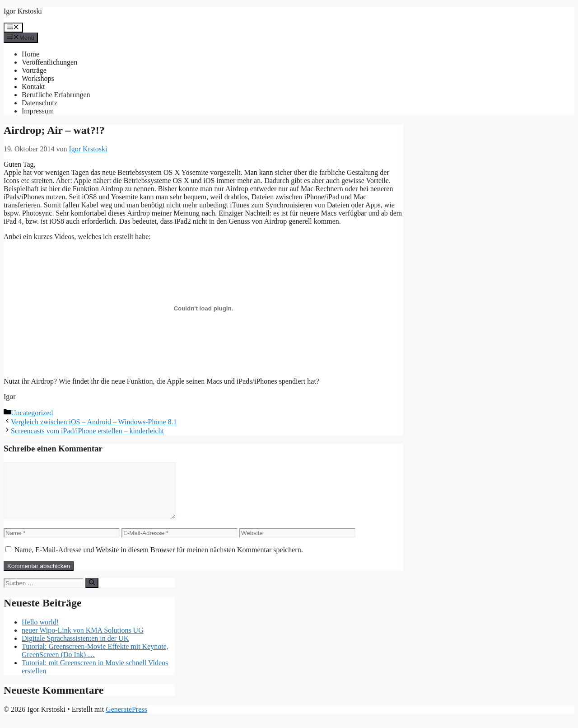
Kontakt (33, 87)
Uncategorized (32, 413)
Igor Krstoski (23, 11)
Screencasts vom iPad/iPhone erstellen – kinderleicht (87, 431)
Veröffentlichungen (49, 62)
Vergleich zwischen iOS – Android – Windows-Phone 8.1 (94, 422)
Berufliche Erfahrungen (56, 95)
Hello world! (40, 633)
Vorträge (34, 70)
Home (30, 54)
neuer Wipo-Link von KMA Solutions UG (83, 641)
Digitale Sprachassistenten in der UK (75, 649)
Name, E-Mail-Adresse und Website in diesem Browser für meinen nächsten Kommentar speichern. (159, 561)
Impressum (38, 111)
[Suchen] (92, 594)
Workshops (38, 78)
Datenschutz (40, 103)
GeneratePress (126, 720)
